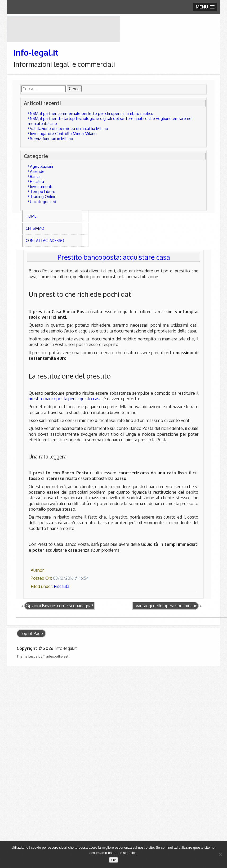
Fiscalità (37, 181)
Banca (35, 176)
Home (31, 216)
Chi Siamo (35, 228)
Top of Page (31, 633)
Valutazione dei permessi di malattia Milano (69, 129)
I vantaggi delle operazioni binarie (165, 606)
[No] (220, 854)
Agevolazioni (41, 166)
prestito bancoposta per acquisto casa (65, 399)
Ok (113, 860)
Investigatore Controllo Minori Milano (63, 134)
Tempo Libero (43, 192)
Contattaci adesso (45, 240)
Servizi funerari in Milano (52, 139)
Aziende (37, 171)
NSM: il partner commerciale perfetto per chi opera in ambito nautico (92, 113)
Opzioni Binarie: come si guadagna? (59, 606)
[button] (205, 7)
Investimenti (41, 186)
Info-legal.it (36, 52)
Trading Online (43, 197)
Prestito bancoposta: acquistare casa (114, 257)
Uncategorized (43, 202)
